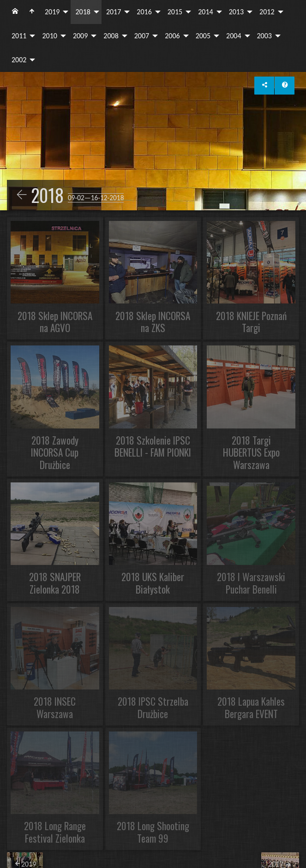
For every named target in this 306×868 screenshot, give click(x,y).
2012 (267, 12)
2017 (114, 12)
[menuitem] (15, 12)
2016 (144, 12)
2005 (203, 36)
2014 (205, 12)
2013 (236, 12)
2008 (111, 36)
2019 (52, 12)
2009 (80, 36)
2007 (142, 36)
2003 (264, 36)
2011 (19, 36)
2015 (175, 12)
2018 (83, 12)
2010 (49, 36)
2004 (234, 36)
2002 (19, 60)
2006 (172, 36)
